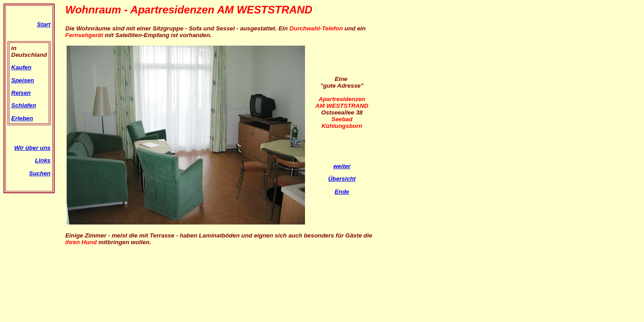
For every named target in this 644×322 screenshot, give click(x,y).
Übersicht (342, 179)
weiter (342, 166)
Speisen (23, 80)
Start (44, 24)
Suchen (40, 173)
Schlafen (24, 105)
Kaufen (21, 67)
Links (43, 160)
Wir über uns (32, 148)
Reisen (21, 93)
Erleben (22, 118)
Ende (342, 192)
